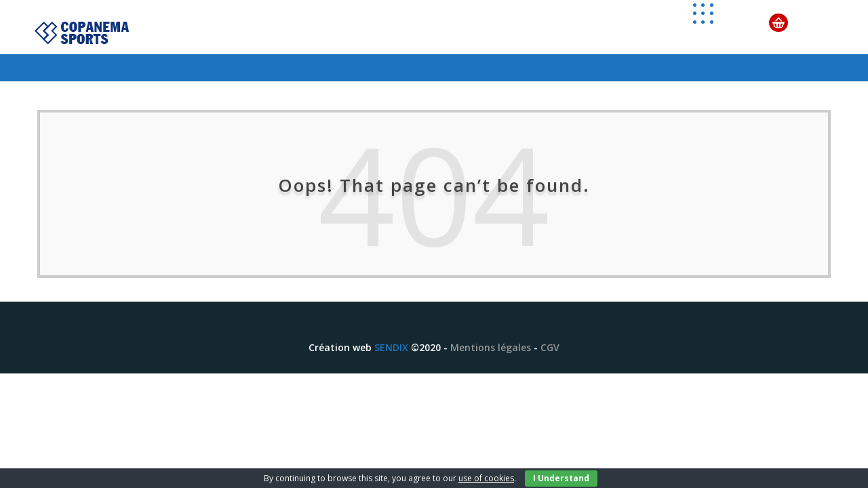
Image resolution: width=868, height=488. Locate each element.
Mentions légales (491, 347)
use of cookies (486, 478)
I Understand (561, 478)
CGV (550, 347)
